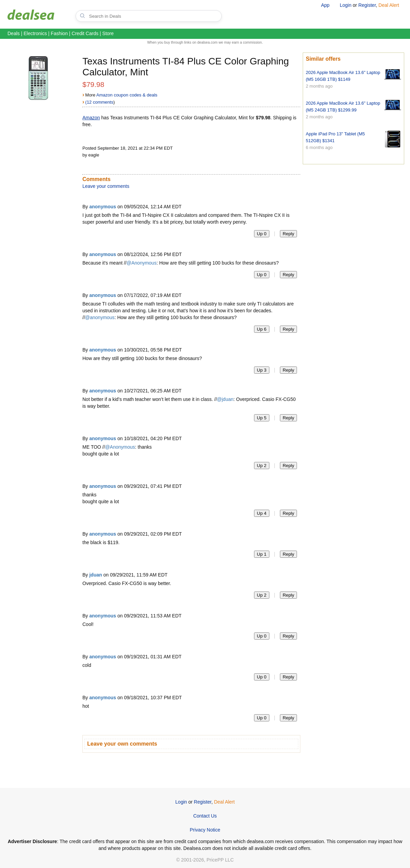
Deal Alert (389, 5)
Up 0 (262, 234)
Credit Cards (85, 33)
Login (346, 5)
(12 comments (99, 102)
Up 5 (262, 418)
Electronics (35, 33)
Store (108, 33)
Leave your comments (106, 186)
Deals (14, 33)
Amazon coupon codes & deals (127, 95)
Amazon (91, 118)
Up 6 (262, 329)
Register (367, 5)
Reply (288, 234)
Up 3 (262, 370)
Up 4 (262, 513)
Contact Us (205, 816)
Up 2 (262, 466)
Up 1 (262, 554)
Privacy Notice (205, 830)
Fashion (59, 33)
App (325, 5)
